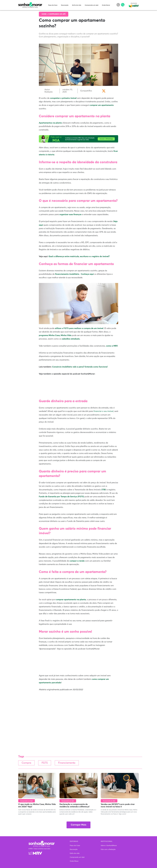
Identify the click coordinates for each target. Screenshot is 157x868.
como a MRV (112, 346)
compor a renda (77, 561)
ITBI (104, 490)
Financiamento (67, 763)
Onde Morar (106, 5)
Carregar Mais (78, 825)
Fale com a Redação (108, 849)
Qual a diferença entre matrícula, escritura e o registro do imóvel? (79, 257)
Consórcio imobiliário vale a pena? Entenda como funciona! (80, 367)
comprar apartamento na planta (71, 600)
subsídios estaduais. (71, 339)
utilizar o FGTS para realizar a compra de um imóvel (79, 328)
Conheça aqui (88, 274)
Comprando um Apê (92, 5)
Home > (45, 14)
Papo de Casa (53, 5)
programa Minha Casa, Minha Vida (55, 335)
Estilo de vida (77, 5)
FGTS (45, 763)
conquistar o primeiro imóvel (63, 98)
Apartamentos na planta (50, 123)
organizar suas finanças (71, 215)
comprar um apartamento (101, 105)
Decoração (65, 5)
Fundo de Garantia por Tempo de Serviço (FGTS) (61, 497)
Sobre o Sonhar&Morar (109, 846)
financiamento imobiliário (67, 274)
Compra (26, 763)
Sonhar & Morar (30, 3)
